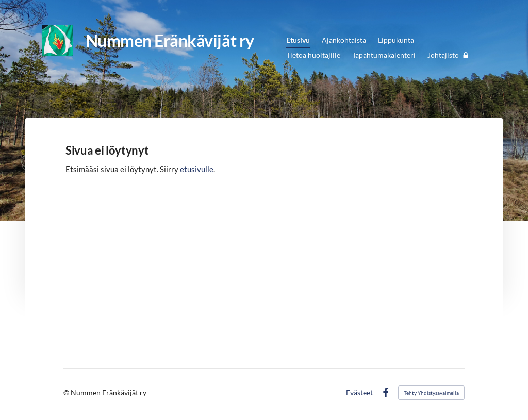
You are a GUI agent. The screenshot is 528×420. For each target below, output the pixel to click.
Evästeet (359, 393)
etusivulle (197, 169)
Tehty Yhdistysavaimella (431, 393)
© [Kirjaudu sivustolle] (67, 392)
